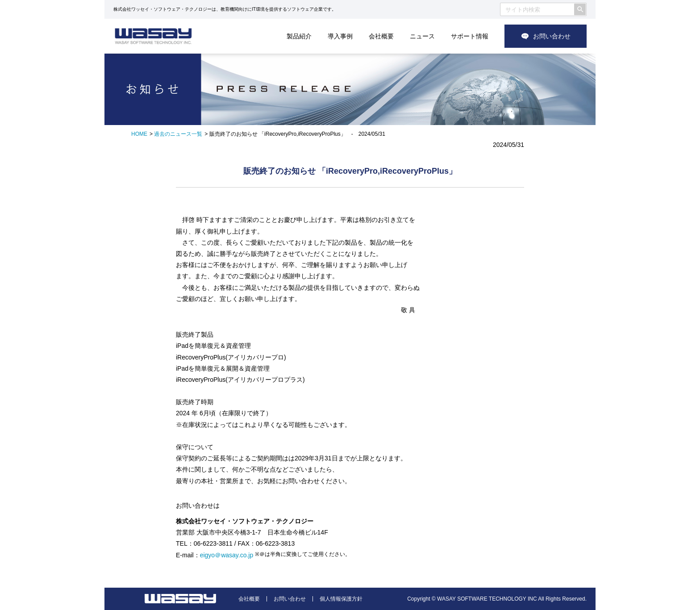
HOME (139, 134)
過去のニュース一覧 (178, 134)
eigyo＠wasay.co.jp (227, 555)
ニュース (422, 36)
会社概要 (381, 36)
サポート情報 (470, 36)
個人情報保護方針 (341, 599)
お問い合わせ (552, 36)
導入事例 (340, 36)
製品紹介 (299, 36)
